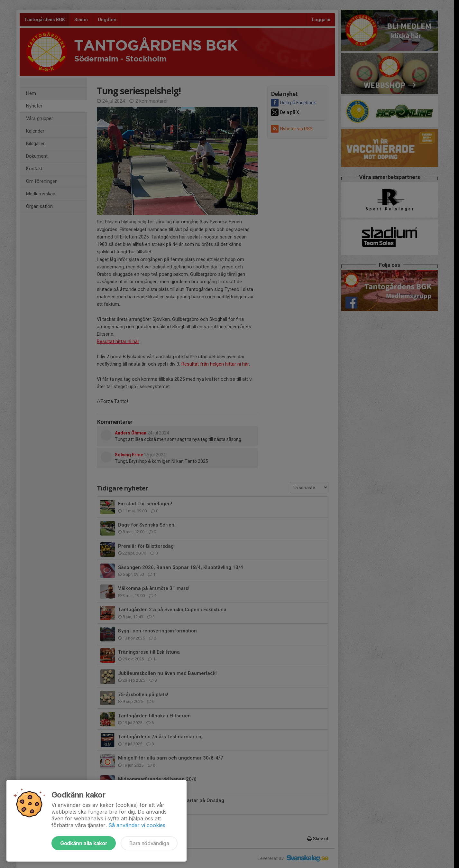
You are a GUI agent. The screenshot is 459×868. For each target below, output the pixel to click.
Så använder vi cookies (137, 825)
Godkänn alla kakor (84, 843)
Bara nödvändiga (149, 843)
